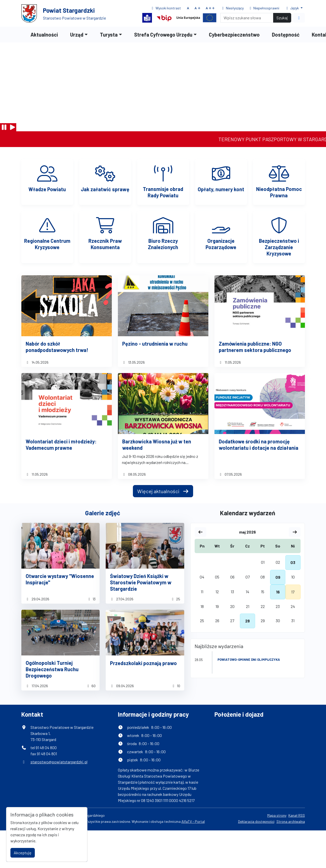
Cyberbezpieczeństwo (234, 35)
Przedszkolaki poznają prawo (143, 663)
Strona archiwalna (291, 821)
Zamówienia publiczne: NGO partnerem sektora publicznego (255, 347)
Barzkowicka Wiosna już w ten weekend (157, 445)
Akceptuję (23, 853)
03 (293, 562)
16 (278, 592)
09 (278, 577)
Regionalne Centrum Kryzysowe (47, 244)
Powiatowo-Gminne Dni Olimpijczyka (249, 660)
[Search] (247, 18)
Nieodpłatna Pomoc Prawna (279, 192)
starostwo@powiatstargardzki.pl (59, 762)
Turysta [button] (109, 35)
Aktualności (44, 35)
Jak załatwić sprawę (105, 189)
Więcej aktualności (163, 491)
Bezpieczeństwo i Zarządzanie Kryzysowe (279, 247)
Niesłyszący (232, 8)
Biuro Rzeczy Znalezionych (163, 244)
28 (247, 621)
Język (292, 8)
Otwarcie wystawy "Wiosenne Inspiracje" (60, 579)
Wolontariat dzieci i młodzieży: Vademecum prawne (61, 445)
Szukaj (282, 18)
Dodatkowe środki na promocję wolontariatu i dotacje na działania (259, 445)
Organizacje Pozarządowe (221, 244)
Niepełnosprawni (264, 8)
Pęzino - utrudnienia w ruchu (155, 344)
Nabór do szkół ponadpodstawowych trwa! (57, 347)
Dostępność (286, 35)
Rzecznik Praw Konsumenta (105, 244)
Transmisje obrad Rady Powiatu (163, 192)
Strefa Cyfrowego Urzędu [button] (163, 35)
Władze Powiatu (47, 189)
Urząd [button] (77, 35)
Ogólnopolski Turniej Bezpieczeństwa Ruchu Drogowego (52, 669)
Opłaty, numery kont (221, 189)
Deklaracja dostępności (256, 821)
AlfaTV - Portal (193, 821)
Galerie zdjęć (103, 513)
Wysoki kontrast (166, 8)
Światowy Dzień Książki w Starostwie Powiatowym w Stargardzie (141, 582)
